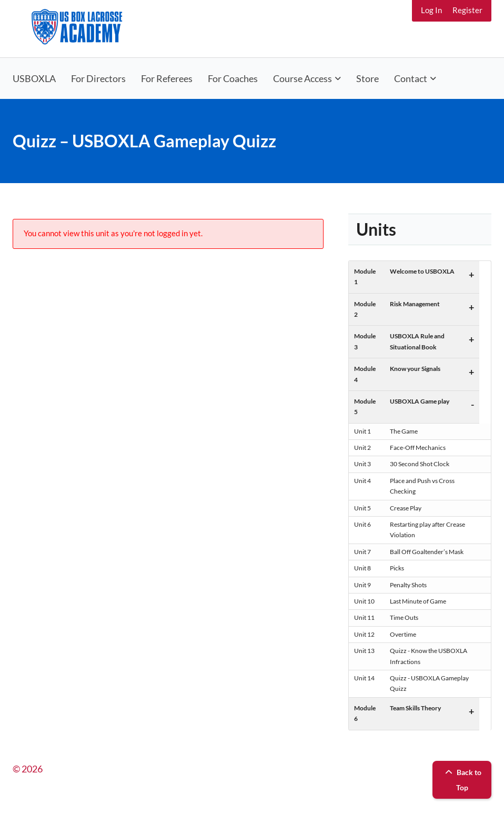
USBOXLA (34, 78)
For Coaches (233, 78)
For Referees (167, 78)
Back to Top (462, 780)
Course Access (303, 78)
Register (467, 10)
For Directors (98, 78)
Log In (431, 10)
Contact (411, 78)
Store (367, 78)
